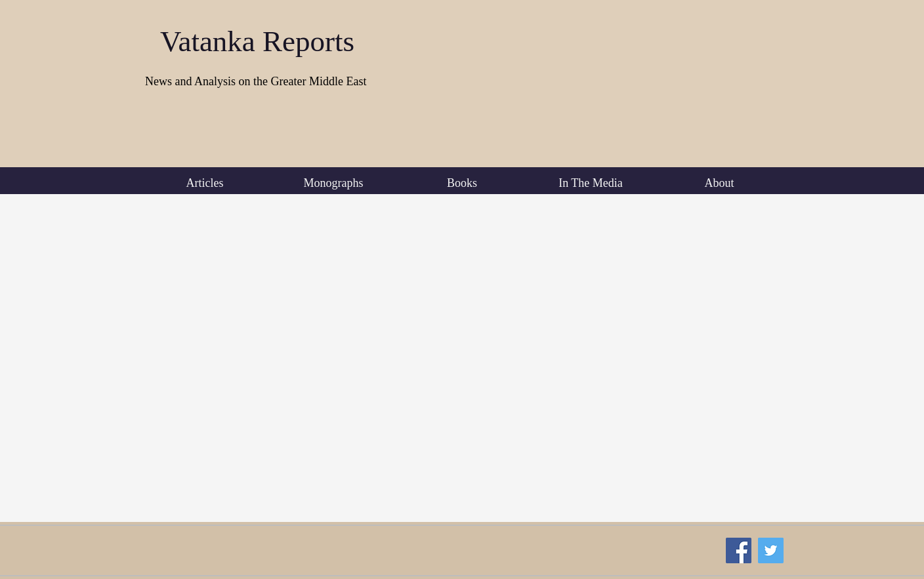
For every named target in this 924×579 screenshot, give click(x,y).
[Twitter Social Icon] (771, 550)
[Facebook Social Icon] (739, 550)
